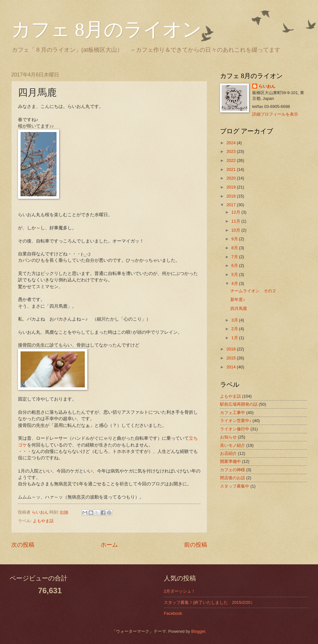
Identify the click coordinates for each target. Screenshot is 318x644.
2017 (232, 205)
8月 (235, 248)
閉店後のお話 (233, 478)
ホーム (109, 545)
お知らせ (228, 437)
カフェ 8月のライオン (106, 30)
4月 (235, 283)
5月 (235, 274)
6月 (235, 265)
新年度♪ (238, 300)
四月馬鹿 (239, 309)
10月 (236, 230)
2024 (232, 143)
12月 (236, 212)
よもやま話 (43, 521)
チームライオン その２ (253, 291)
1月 (235, 338)
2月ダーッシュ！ (180, 591)
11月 (236, 221)
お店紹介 (228, 453)
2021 (232, 169)
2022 (232, 160)
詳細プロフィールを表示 (275, 114)
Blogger (198, 631)
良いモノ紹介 (233, 445)
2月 (235, 329)
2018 (232, 196)
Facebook (173, 613)
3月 (235, 320)
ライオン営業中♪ (236, 421)
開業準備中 (230, 461)
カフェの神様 (233, 470)
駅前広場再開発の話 (239, 404)
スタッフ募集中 (235, 486)
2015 (232, 358)
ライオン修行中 (235, 429)
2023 (232, 151)
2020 (232, 178)
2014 (232, 367)
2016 (232, 349)
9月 (235, 239)
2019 (232, 187)
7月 (235, 257)
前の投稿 (196, 545)
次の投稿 (23, 545)
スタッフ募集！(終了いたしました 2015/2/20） (209, 602)
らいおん (267, 86)
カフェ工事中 (233, 413)
